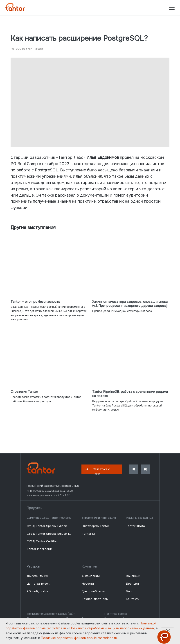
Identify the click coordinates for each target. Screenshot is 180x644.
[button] (102, 462)
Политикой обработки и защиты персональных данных (112, 628)
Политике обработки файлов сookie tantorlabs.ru (79, 638)
